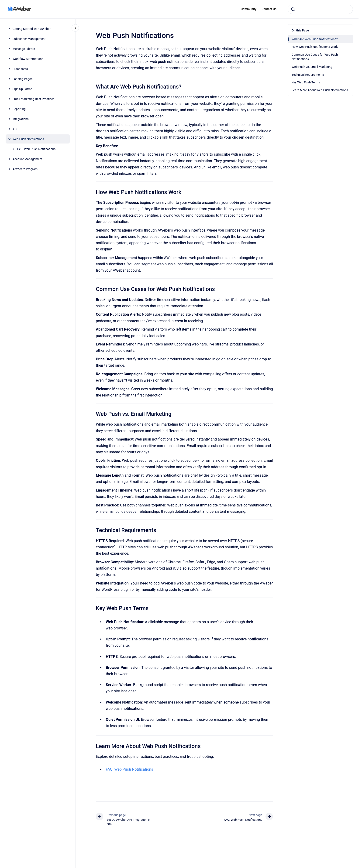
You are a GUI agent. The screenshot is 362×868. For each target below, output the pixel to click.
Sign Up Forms (22, 89)
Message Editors (24, 49)
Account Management (28, 159)
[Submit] (293, 9)
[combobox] (320, 9)
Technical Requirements (308, 75)
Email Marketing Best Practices (34, 99)
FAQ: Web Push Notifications (36, 149)
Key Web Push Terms (306, 82)
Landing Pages (23, 79)
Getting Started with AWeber (32, 29)
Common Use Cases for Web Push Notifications (315, 57)
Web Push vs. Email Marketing (312, 67)
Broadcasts (20, 69)
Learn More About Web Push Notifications (320, 90)
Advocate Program (25, 169)
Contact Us (269, 9)
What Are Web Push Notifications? (315, 39)
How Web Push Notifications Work (315, 47)
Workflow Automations (28, 59)
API (15, 129)
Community (249, 9)
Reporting (19, 109)
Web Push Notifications (28, 139)
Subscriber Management (29, 39)
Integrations (21, 119)
